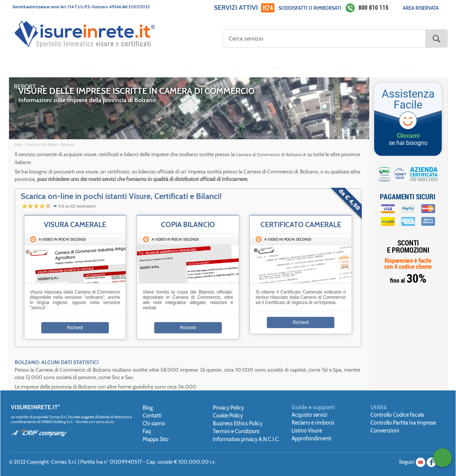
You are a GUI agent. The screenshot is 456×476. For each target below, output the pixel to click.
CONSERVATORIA (161, 69)
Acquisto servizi (309, 415)
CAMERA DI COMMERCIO (47, 69)
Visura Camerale (75, 224)
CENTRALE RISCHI (377, 69)
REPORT (25, 87)
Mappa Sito (156, 439)
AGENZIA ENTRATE (312, 69)
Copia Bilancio (188, 224)
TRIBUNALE (215, 69)
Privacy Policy (228, 408)
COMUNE (259, 69)
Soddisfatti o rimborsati (310, 8)
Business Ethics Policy (238, 423)
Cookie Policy (228, 416)
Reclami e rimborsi (313, 423)
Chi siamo (154, 423)
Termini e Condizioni (236, 431)
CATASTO (109, 69)
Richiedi (75, 328)
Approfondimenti (312, 438)
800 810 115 (373, 8)
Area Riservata (421, 8)
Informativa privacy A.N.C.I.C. (246, 439)
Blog (148, 408)
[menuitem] (50, 69)
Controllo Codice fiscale (397, 415)
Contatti (152, 416)
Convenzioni (385, 431)
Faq (147, 431)
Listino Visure (307, 431)
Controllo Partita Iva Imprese (403, 423)
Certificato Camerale (301, 224)
